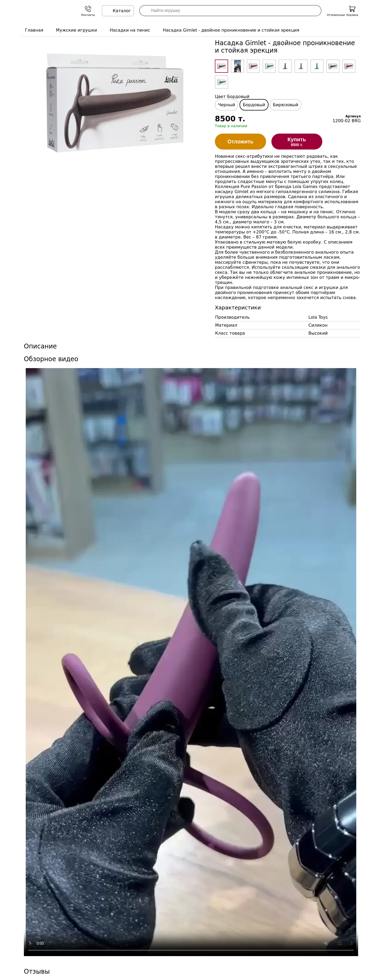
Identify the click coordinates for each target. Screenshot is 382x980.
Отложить (240, 142)
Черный (227, 105)
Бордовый (254, 105)
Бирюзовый (286, 105)
